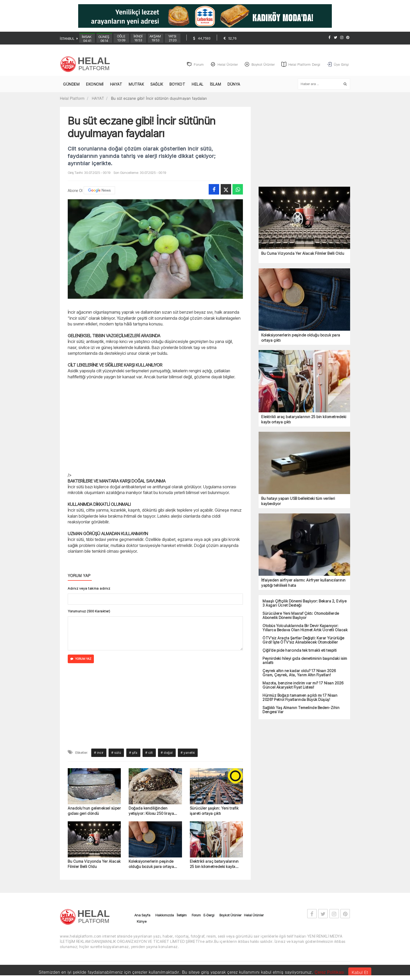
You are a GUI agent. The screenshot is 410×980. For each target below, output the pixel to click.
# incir (99, 753)
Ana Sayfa (142, 915)
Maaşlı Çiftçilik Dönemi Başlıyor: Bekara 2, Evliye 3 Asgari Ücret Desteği (304, 603)
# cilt (149, 753)
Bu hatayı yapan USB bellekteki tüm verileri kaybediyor (298, 501)
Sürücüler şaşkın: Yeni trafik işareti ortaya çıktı (214, 811)
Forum (196, 915)
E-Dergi (209, 915)
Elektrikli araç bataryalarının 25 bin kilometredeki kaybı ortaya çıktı (214, 864)
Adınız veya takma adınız (89, 588)
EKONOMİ (95, 84)
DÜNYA (234, 84)
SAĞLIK (157, 84)
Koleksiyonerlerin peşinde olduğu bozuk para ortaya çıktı (151, 864)
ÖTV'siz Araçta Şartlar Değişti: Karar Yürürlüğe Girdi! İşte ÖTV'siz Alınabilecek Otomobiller (303, 640)
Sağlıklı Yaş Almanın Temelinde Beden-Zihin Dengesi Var (301, 710)
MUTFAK (136, 84)
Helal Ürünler (254, 915)
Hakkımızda (165, 915)
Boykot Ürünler (230, 915)
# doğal (167, 753)
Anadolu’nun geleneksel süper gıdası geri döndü (94, 811)
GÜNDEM (71, 84)
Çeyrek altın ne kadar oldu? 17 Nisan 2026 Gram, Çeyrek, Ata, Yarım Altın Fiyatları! (299, 673)
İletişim (182, 915)
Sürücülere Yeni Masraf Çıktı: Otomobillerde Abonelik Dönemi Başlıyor (301, 616)
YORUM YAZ (81, 659)
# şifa (133, 753)
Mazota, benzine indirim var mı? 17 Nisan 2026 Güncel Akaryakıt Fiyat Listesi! (303, 685)
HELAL (198, 84)
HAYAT (116, 84)
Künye (142, 922)
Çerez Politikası (329, 972)
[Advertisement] (32, 135)
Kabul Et (360, 972)
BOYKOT (177, 84)
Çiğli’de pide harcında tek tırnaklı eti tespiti (300, 651)
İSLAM (216, 84)
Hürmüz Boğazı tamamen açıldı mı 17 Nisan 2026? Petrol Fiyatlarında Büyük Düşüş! (300, 698)
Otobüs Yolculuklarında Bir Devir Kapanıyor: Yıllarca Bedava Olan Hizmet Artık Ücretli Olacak (305, 628)
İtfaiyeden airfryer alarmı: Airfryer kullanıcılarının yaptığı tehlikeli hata (303, 583)
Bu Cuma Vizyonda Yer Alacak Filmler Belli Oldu (94, 864)
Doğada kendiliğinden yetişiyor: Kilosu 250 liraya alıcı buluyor (151, 811)
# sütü (116, 753)
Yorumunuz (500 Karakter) (89, 611)
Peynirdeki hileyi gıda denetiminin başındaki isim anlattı (305, 661)
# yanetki (188, 753)
